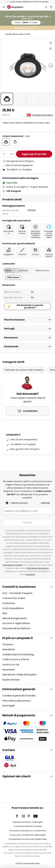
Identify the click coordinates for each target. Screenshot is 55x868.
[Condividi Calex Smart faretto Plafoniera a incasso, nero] (51, 49)
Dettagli (9, 329)
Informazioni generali (19, 689)
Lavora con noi (11, 665)
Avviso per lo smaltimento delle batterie (28, 835)
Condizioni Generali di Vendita (28, 826)
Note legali (8, 706)
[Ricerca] (46, 7)
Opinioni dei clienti (16, 776)
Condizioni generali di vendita (19, 696)
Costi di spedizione (13, 608)
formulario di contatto (13, 565)
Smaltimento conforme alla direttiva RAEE (28, 839)
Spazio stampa (11, 680)
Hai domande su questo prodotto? (30, 306)
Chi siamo (8, 644)
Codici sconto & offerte (16, 659)
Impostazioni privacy (22, 822)
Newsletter (9, 649)
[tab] (27, 608)
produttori (30, 574)
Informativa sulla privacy (38, 568)
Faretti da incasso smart (18, 34)
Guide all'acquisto (27, 675)
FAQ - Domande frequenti (17, 593)
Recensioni (11, 338)
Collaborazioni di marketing (18, 654)
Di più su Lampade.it (18, 638)
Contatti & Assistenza (19, 587)
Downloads (11, 346)
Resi (5, 613)
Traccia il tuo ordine (14, 598)
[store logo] (17, 7)
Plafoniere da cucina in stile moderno (24, 370)
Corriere (9, 750)
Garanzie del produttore (16, 628)
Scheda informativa (42, 115)
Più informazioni (14, 320)
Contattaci (9, 603)
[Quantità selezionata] (9, 154)
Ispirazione (9, 675)
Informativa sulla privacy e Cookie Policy (28, 831)
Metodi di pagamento (15, 618)
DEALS (26, 22)
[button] (7, 99)
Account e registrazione (16, 623)
